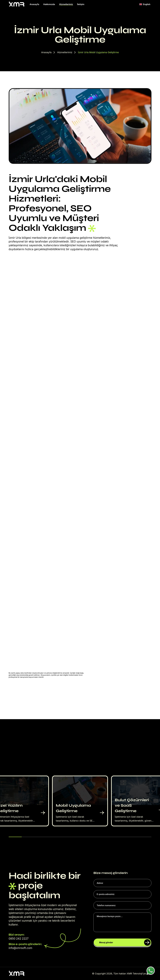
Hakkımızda (49, 4)
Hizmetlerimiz (66, 4)
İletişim (81, 4)
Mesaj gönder (125, 942)
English (145, 4)
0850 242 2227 (19, 939)
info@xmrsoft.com (21, 948)
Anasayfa (34, 4)
